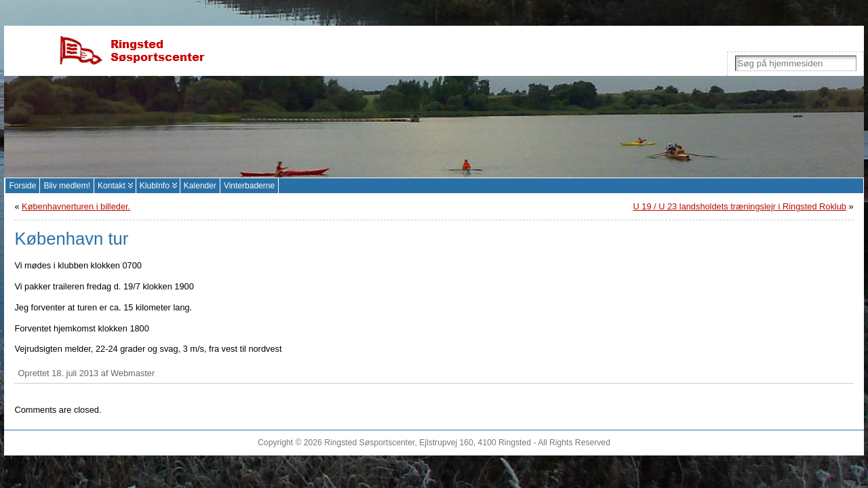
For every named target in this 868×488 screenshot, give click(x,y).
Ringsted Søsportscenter (369, 443)
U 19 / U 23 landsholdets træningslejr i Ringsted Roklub (740, 206)
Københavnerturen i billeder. (76, 206)
